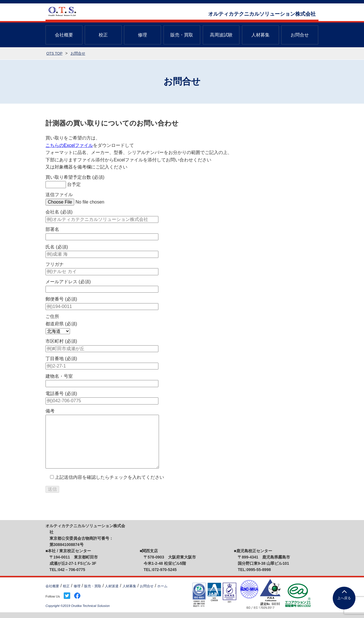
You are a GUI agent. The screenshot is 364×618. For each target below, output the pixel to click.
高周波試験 (221, 35)
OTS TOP (54, 53)
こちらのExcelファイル (69, 145)
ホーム (162, 586)
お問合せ (300, 35)
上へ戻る (344, 598)
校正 (103, 35)
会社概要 (64, 35)
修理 (142, 35)
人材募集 (260, 35)
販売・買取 (182, 35)
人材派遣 (112, 586)
